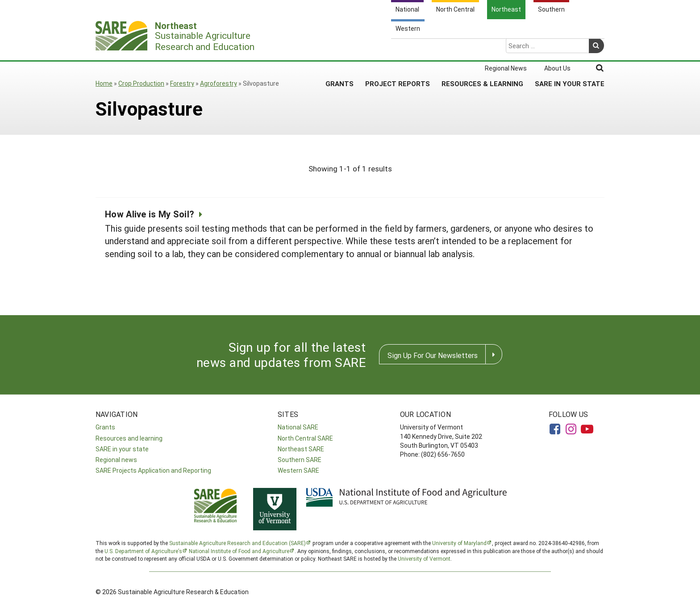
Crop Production (141, 83)
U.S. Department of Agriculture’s (143, 551)
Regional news (116, 460)
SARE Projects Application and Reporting (153, 470)
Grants (340, 49)
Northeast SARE (301, 449)
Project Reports (398, 49)
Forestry (182, 83)
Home (104, 83)
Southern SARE (300, 460)
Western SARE (298, 470)
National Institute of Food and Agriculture (239, 551)
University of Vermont (424, 558)
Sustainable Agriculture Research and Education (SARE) (237, 543)
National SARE (298, 427)
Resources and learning (129, 438)
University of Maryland (459, 543)
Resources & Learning (482, 49)
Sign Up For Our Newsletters (433, 355)
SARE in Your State (570, 49)
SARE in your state (122, 449)
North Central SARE (305, 438)
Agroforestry (219, 83)
